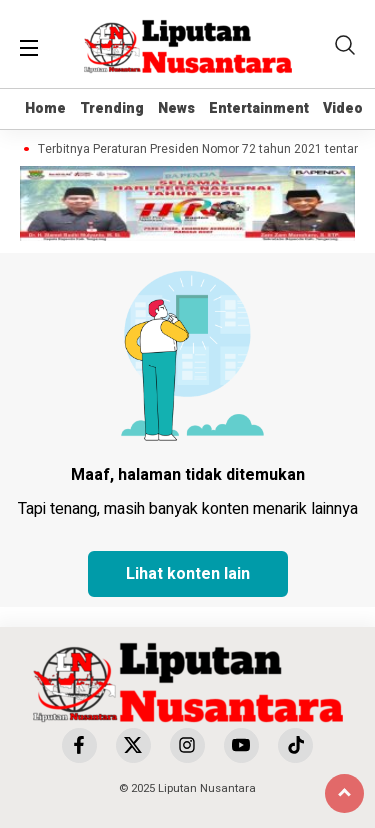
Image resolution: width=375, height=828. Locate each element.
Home (45, 108)
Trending (112, 108)
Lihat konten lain (188, 574)
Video (343, 108)
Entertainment (259, 108)
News (176, 108)
